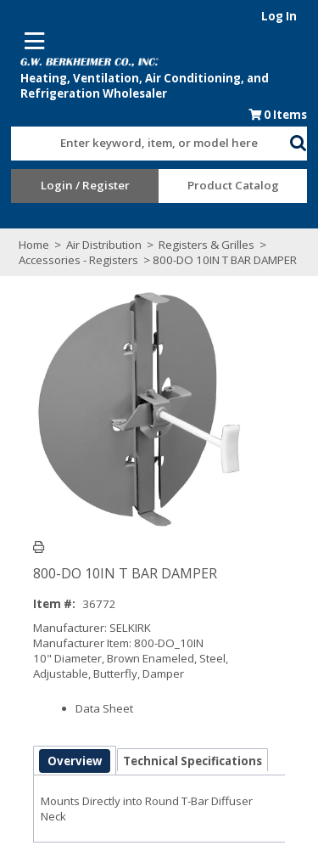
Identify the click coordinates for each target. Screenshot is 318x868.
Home (28, 245)
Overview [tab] (74, 761)
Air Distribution (98, 245)
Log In (286, 16)
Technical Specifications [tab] (192, 761)
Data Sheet (103, 708)
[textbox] (142, 144)
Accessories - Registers (74, 260)
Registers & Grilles (201, 245)
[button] (305, 140)
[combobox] (151, 139)
